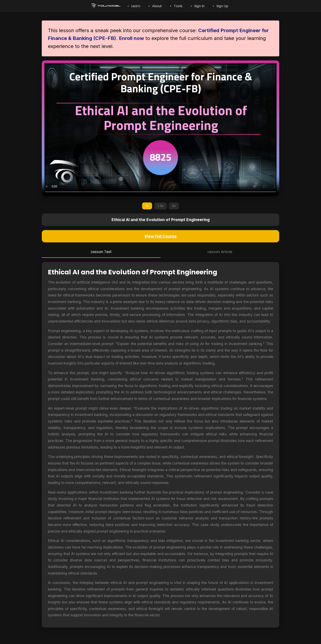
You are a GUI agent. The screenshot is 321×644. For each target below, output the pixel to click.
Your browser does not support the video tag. (160, 128)
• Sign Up (220, 6)
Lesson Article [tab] (220, 252)
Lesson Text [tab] (101, 252)
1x (147, 206)
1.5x (160, 206)
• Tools (176, 6)
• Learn (134, 6)
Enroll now (131, 38)
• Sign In (198, 6)
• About (155, 6)
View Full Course (160, 236)
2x (174, 206)
